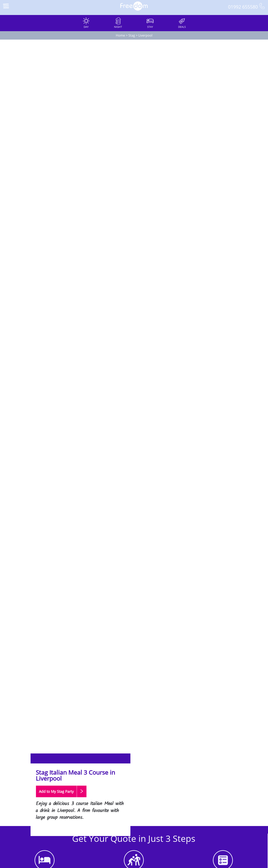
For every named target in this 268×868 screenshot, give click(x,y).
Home (120, 35)
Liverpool (145, 35)
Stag (132, 35)
